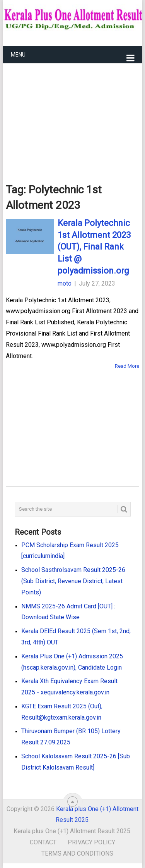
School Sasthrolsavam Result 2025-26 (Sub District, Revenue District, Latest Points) (73, 581)
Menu (18, 55)
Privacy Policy (91, 842)
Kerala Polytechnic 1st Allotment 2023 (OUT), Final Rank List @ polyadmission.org (94, 247)
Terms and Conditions (77, 853)
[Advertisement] (73, 111)
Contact (43, 842)
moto (65, 283)
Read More (127, 366)
